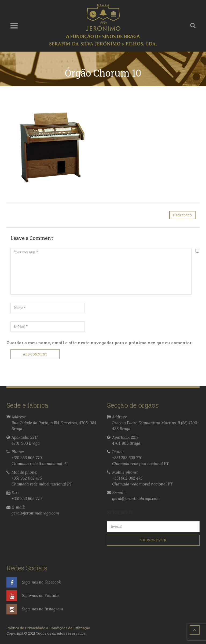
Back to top (182, 215)
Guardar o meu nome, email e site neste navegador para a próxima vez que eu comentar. (99, 343)
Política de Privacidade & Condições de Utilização (48, 628)
